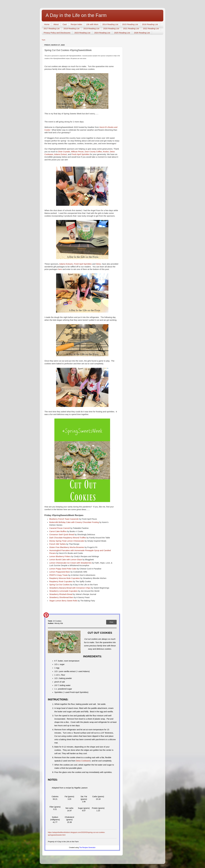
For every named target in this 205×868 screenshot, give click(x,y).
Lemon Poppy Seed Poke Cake (63, 569)
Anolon (106, 152)
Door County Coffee (93, 152)
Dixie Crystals (64, 152)
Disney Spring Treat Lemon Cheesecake (67, 541)
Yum (43, 40)
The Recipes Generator (87, 848)
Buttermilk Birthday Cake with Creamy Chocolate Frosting (74, 522)
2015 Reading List (130, 24)
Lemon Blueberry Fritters (60, 556)
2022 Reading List (151, 29)
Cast (65, 24)
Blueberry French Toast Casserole (64, 519)
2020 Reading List (111, 29)
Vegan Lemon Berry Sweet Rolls (64, 601)
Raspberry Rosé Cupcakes (61, 581)
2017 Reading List (52, 29)
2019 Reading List (91, 29)
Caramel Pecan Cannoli (60, 528)
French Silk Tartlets (58, 544)
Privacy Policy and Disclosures (57, 33)
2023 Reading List (82, 33)
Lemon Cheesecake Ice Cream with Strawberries (71, 563)
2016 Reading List (150, 24)
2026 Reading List (142, 33)
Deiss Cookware (83, 761)
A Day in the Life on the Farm (76, 15)
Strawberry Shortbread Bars (62, 597)
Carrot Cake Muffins (58, 531)
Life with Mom (92, 24)
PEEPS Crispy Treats (59, 575)
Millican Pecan (77, 152)
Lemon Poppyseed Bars (60, 572)
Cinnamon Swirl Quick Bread (62, 535)
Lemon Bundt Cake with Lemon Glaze (66, 560)
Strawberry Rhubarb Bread (61, 594)
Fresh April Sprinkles (81, 154)
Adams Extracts (66, 264)
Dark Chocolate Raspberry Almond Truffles (68, 538)
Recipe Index (76, 24)
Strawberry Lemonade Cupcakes (64, 591)
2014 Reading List (110, 24)
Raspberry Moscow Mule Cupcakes (65, 578)
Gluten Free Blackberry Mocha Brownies (67, 547)
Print (111, 622)
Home (47, 24)
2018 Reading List (71, 29)
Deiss (98, 264)
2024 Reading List (102, 33)
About (56, 24)
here (60, 269)
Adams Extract (60, 154)
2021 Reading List (131, 29)
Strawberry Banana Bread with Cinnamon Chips (70, 588)
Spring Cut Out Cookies (60, 585)
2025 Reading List (122, 33)
